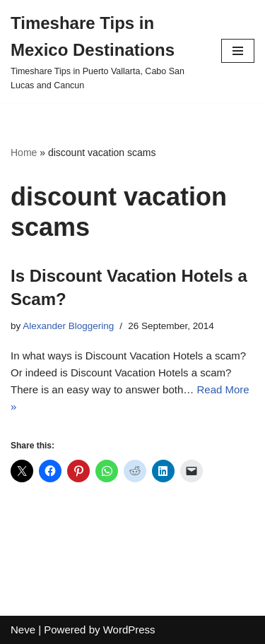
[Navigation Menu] (238, 51)
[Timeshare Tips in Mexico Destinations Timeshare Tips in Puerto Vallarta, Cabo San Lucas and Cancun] (105, 51)
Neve (23, 630)
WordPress (129, 630)
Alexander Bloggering (68, 326)
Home (24, 153)
